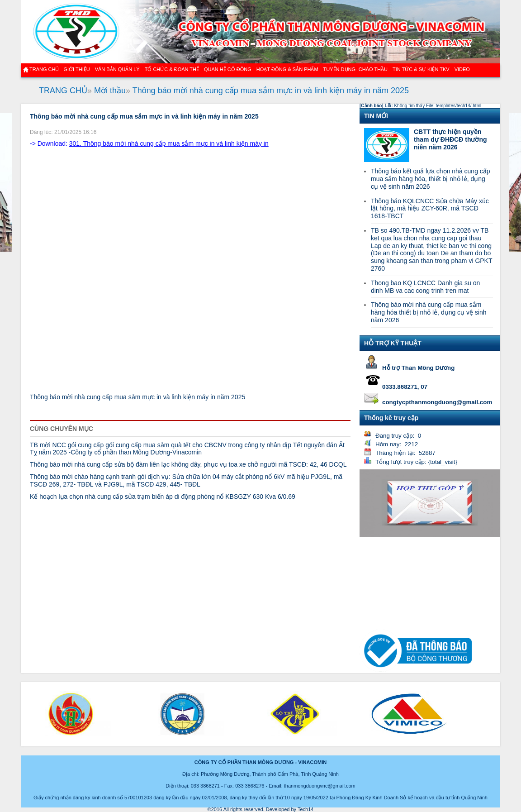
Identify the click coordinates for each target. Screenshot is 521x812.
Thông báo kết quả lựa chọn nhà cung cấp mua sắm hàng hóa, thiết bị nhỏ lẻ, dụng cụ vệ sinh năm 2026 (431, 179)
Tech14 (305, 809)
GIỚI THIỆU (76, 69)
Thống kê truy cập (391, 418)
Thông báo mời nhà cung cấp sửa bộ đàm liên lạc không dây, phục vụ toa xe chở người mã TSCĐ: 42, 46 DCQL (188, 464)
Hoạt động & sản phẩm (287, 69)
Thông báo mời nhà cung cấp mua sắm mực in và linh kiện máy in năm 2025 (271, 91)
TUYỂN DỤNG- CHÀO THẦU (355, 69)
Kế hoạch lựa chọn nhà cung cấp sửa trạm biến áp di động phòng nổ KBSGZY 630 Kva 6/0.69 (163, 497)
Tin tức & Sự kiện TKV (421, 69)
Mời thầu (110, 91)
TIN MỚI (376, 116)
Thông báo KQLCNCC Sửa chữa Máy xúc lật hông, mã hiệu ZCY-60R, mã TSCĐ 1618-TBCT (430, 209)
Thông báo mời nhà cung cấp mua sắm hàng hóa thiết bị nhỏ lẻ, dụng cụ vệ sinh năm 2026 (429, 312)
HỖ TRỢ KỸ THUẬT (393, 343)
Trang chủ (44, 69)
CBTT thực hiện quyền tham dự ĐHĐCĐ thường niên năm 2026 (450, 139)
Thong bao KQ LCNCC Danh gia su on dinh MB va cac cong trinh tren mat (425, 287)
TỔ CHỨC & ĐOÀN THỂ (172, 69)
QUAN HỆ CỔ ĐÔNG (228, 69)
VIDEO (462, 69)
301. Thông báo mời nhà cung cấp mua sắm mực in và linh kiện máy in (169, 143)
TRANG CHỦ (63, 91)
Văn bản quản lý (117, 69)
